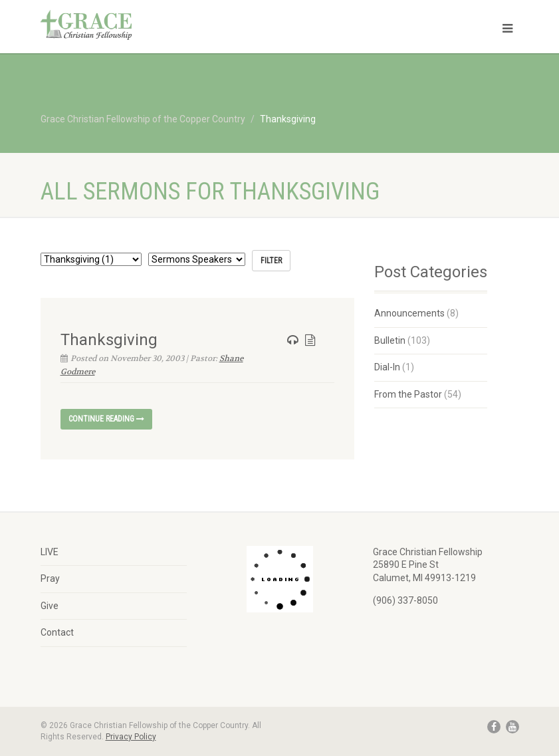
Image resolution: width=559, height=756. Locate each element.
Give (50, 606)
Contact (57, 632)
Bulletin (390, 340)
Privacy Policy (131, 737)
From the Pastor (408, 394)
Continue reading (106, 419)
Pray (50, 578)
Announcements (409, 313)
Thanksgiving (109, 340)
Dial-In (387, 367)
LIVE (50, 552)
